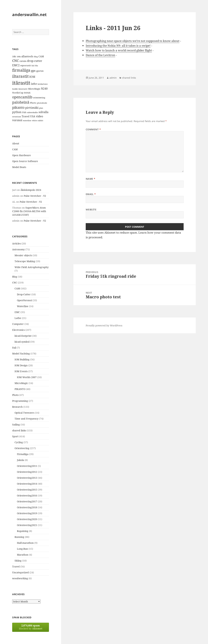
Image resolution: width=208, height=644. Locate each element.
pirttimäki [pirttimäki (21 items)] (32, 108)
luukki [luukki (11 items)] (15, 89)
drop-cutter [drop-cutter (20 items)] (35, 61)
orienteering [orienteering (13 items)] (39, 98)
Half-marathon (25, 543)
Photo (15, 395)
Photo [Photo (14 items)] (33, 103)
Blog (15, 277)
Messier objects (23, 255)
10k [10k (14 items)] (14, 56)
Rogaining (23, 531)
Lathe (18, 318)
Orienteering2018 (27, 507)
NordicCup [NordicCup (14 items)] (18, 93)
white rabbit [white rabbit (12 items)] (38, 120)
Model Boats (19, 167)
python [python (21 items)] (17, 112)
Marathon (23, 555)
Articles (17, 243)
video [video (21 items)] (39, 116)
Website (91, 210)
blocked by (31, 627)
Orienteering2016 (27, 496)
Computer (18, 324)
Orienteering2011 (27, 466)
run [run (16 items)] (24, 112)
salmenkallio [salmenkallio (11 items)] (32, 112)
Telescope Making (25, 261)
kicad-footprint (23, 336)
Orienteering (22, 448)
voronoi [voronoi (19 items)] (17, 120)
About (16, 143)
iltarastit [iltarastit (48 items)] (20, 76)
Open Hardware (22, 155)
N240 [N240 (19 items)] (44, 89)
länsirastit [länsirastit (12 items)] (23, 89)
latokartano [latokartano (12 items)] (43, 84)
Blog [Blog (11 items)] (36, 57)
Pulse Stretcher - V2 (35, 196)
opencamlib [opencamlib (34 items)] (22, 97)
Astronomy (18, 249)
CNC (15, 283)
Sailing (16, 425)
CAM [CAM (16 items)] (41, 56)
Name (91, 179)
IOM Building (22, 359)
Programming (20, 401)
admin (113, 78)
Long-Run (22, 549)
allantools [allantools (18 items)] (27, 56)
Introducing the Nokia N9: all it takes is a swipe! (118, 46)
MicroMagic (21, 383)
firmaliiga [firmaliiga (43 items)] (21, 70)
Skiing (18, 561)
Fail (14, 348)
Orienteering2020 (27, 519)
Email (91, 194)
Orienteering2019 (27, 513)
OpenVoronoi (24, 300)
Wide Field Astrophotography (32, 267)
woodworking (20, 578)
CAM (15, 149)
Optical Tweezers (24, 413)
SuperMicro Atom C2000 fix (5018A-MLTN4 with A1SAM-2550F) (29, 211)
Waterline (23, 306)
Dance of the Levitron (100, 55)
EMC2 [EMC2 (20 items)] (16, 65)
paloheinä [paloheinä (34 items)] (21, 102)
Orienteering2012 (27, 472)
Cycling (19, 442)
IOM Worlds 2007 (27, 377)
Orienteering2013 (27, 478)
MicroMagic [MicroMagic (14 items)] (34, 89)
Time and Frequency (27, 419)
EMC (17, 312)
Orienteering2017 (27, 501)
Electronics (18, 330)
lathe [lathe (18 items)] (34, 84)
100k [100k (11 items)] (19, 57)
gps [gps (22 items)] (33, 71)
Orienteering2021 (27, 525)
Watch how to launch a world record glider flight (119, 50)
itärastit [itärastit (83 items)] (21, 83)
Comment (93, 129)
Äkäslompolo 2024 (31, 190)
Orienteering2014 (27, 484)
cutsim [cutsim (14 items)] (23, 61)
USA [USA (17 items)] (33, 116)
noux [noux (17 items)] (27, 92)
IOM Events (21, 371)
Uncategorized (20, 572)
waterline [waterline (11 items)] (27, 121)
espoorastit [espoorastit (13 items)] (26, 65)
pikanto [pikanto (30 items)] (18, 107)
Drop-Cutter (24, 294)
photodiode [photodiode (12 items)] (42, 103)
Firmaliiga (23, 454)
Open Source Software (25, 161)
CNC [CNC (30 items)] (15, 61)
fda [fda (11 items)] (37, 66)
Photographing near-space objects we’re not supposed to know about (133, 41)
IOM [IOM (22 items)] (32, 77)
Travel (16, 567)
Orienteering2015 (27, 490)
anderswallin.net (29, 14)
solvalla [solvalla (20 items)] (44, 112)
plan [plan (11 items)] (41, 108)
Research (17, 407)
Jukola (20, 460)
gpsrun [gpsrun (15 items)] (40, 71)
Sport (15, 436)
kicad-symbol (22, 342)
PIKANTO (20, 389)
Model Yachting (21, 354)
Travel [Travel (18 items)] (26, 116)
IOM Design (21, 365)
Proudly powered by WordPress (104, 325)
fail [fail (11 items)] (33, 66)
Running (19, 537)
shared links (19, 430)
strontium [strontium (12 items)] (17, 117)
